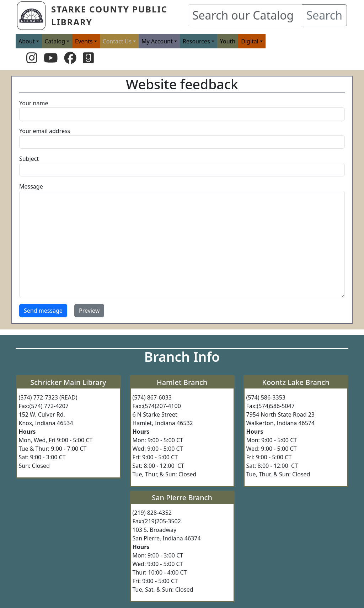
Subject (29, 159)
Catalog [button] (55, 41)
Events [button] (84, 41)
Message (31, 186)
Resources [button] (196, 41)
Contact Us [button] (117, 41)
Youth (228, 41)
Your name (34, 103)
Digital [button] (250, 41)
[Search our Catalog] (245, 15)
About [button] (26, 41)
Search (324, 15)
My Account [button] (157, 41)
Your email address (45, 131)
